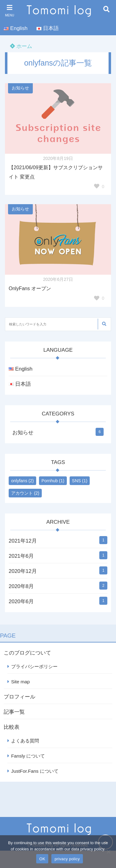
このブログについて (27, 653)
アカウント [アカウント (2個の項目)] (25, 493)
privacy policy (67, 859)
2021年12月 (23, 541)
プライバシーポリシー (34, 666)
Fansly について (28, 756)
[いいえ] (108, 852)
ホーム (21, 46)
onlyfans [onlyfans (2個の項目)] (22, 481)
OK (42, 859)
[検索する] (104, 324)
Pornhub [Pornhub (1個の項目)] (53, 481)
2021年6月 (21, 556)
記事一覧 (14, 712)
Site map (20, 682)
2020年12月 (23, 571)
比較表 (12, 727)
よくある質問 (25, 741)
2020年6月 (21, 602)
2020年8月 (21, 586)
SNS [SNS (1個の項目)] (80, 481)
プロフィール (19, 697)
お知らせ (20, 88)
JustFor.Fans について (35, 771)
